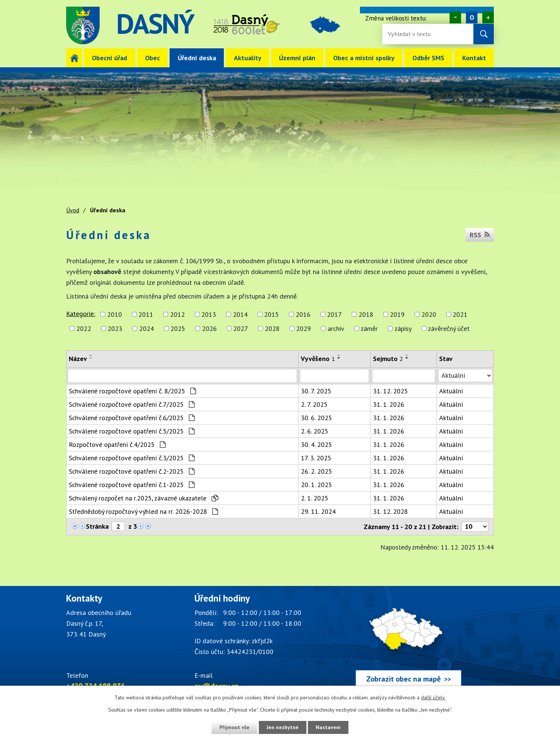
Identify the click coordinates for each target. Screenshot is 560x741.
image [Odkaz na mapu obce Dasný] (326, 25)
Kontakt (474, 58)
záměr (369, 328)
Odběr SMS (428, 58)
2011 (146, 314)
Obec (152, 58)
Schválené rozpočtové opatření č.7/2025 (132, 404)
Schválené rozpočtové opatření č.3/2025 (132, 458)
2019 (397, 314)
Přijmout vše (234, 727)
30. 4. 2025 (316, 444)
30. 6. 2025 (316, 418)
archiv (336, 328)
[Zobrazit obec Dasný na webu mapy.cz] (408, 642)
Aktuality (248, 58)
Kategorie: (81, 314)
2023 (115, 328)
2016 (303, 314)
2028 (272, 328)
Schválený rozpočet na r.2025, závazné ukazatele (144, 498)
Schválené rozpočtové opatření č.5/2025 (132, 431)
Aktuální (451, 391)
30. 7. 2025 (316, 391)
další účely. (433, 697)
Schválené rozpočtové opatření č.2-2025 (132, 471)
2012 (177, 314)
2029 (303, 328)
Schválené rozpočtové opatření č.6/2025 (132, 418)
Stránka (97, 526)
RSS (480, 235)
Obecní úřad (110, 58)
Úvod (74, 58)
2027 (241, 328)
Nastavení (328, 727)
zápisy (403, 328)
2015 (271, 314)
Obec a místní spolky (364, 58)
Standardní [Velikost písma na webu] (472, 17)
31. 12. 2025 (390, 391)
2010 (115, 314)
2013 (209, 314)
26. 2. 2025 (316, 471)
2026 (209, 328)
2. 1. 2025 (315, 498)
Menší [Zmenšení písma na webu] (455, 17)
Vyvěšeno (318, 359)
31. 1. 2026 (389, 404)
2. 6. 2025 (315, 431)
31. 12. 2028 (390, 511)
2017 (334, 314)
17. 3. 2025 (316, 458)
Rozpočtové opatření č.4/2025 (117, 444)
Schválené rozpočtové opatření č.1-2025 (132, 485)
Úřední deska (197, 58)
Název (78, 359)
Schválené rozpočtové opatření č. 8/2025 (132, 391)
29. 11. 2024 (318, 511)
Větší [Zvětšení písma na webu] (488, 17)
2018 (366, 314)
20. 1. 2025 (316, 485)
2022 (84, 328)
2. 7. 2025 (314, 404)
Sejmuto (388, 359)
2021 (460, 314)
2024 (147, 328)
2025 (178, 328)
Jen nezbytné (283, 727)
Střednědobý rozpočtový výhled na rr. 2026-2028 (143, 511)
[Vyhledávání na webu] (412, 34)
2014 (240, 314)
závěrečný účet (449, 328)
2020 (429, 314)
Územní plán (297, 58)
